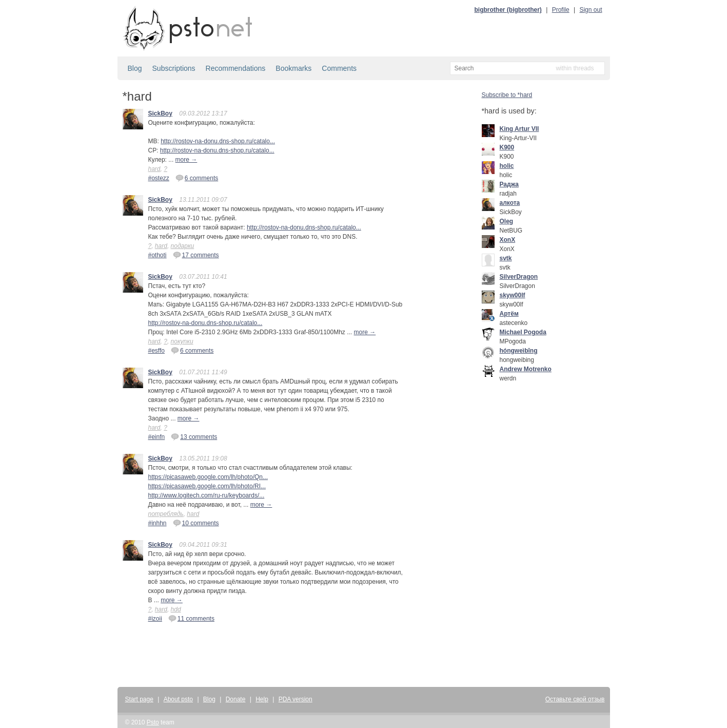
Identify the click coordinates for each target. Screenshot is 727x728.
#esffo (156, 351)
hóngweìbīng (519, 351)
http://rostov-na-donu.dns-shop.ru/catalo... (218, 141)
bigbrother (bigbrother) (508, 10)
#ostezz (159, 178)
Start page (139, 699)
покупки (182, 341)
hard (154, 169)
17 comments (196, 255)
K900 (507, 147)
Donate (236, 699)
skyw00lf (513, 295)
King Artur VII (519, 129)
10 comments (196, 523)
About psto (178, 699)
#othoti (158, 255)
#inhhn (158, 523)
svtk (506, 258)
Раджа (509, 184)
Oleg (507, 221)
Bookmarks (293, 68)
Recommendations (236, 68)
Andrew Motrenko (526, 369)
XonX (508, 240)
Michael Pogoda (523, 332)
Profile (561, 10)
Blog (135, 68)
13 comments (194, 436)
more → (186, 160)
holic (507, 166)
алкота (510, 203)
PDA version (296, 699)
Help (262, 699)
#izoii (155, 619)
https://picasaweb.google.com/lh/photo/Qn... (208, 477)
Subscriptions (174, 68)
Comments (339, 68)
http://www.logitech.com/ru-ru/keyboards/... (207, 495)
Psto (153, 722)
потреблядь (166, 514)
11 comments (191, 618)
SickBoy (160, 113)
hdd (176, 609)
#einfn (157, 437)
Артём (509, 314)
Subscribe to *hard (507, 95)
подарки (183, 246)
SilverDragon (519, 277)
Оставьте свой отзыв (575, 699)
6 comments (197, 178)
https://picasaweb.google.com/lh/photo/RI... (207, 486)
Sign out (591, 10)
